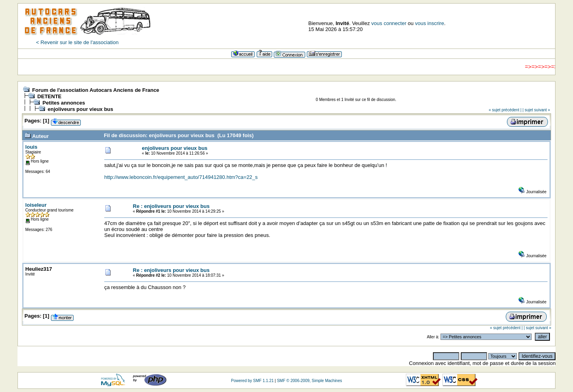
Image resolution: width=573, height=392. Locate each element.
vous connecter (389, 23)
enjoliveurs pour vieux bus (81, 109)
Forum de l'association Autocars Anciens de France (96, 90)
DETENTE (50, 96)
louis (31, 147)
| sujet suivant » (536, 110)
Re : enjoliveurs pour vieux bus (171, 206)
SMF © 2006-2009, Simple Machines (310, 381)
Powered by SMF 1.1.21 (252, 381)
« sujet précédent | (505, 110)
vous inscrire (430, 23)
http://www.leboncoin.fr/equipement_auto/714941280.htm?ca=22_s (181, 177)
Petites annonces (64, 103)
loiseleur (36, 205)
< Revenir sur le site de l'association (77, 42)
